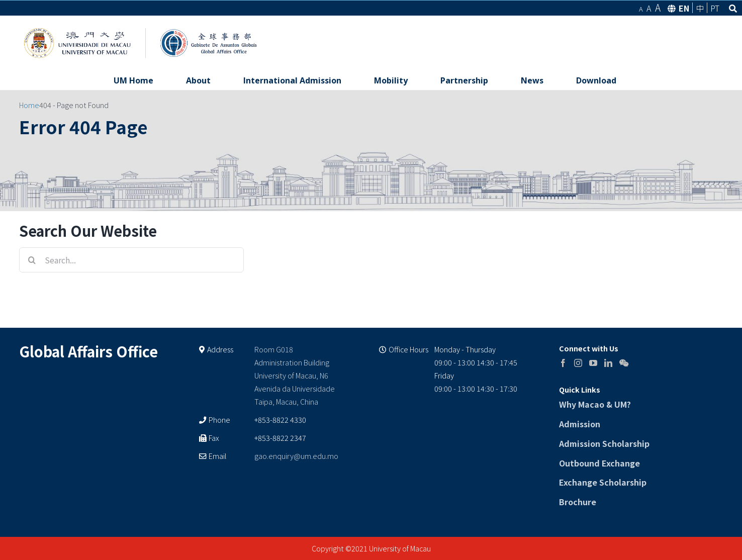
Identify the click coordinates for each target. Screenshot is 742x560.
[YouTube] (593, 363)
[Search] (32, 260)
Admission (580, 424)
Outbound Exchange (599, 463)
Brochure (578, 502)
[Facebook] (563, 363)
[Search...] (131, 260)
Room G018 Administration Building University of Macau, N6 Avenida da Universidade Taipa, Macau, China (295, 375)
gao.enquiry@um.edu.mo (296, 456)
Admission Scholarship (604, 443)
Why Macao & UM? (595, 404)
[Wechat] (624, 363)
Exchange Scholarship (603, 482)
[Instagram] (578, 363)
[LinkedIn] (608, 363)
